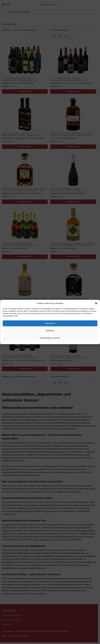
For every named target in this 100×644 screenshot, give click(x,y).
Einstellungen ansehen (50, 338)
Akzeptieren (50, 323)
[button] (96, 303)
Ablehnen (50, 331)
